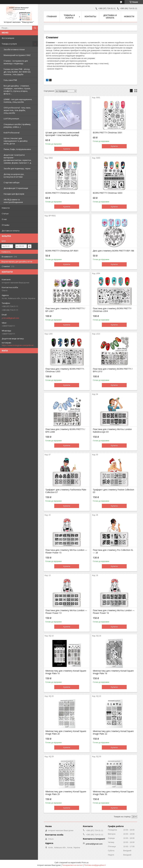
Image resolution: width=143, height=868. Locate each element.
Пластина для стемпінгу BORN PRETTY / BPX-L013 (113, 370)
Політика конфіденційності (95, 865)
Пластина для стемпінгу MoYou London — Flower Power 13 (66, 612)
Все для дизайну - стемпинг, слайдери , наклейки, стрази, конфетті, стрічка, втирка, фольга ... (17, 90)
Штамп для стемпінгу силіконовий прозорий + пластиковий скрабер (62, 134)
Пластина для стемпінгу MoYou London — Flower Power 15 (66, 551)
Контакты (90, 16)
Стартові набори (12, 182)
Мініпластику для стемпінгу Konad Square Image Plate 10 (66, 672)
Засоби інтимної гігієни (14, 49)
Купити (67, 149)
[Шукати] (35, 28)
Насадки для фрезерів (14, 194)
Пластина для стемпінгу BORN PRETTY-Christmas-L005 (65, 370)
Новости (6, 208)
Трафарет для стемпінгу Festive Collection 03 (113, 491)
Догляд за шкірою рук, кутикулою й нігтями (14, 175)
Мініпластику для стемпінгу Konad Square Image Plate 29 (66, 793)
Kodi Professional (12, 133)
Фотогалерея (8, 38)
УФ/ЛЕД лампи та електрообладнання (13, 201)
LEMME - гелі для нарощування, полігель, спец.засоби (18, 101)
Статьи (5, 214)
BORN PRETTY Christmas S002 (60, 193)
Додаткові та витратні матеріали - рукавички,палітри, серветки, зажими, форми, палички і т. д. (18, 159)
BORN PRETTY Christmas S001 (108, 133)
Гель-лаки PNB (10, 80)
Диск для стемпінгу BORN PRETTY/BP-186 (113, 251)
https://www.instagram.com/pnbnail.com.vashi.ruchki (19, 345)
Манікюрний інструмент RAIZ (17, 55)
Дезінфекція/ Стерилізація (16, 188)
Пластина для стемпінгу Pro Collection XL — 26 (113, 551)
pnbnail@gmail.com (10, 318)
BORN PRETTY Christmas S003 (108, 193)
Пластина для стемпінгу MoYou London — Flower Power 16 (114, 612)
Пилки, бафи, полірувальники (17, 149)
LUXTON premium (11, 119)
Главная (52, 16)
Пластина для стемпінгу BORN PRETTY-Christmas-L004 (112, 310)
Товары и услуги (9, 44)
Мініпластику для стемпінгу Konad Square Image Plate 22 (113, 732)
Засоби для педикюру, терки (17, 168)
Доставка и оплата (11, 231)
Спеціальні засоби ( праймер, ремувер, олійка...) (17, 126)
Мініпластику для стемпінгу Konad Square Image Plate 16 (113, 672)
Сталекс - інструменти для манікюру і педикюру (16, 62)
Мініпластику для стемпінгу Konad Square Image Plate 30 (113, 793)
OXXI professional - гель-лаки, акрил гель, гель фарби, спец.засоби (17, 110)
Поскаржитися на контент (72, 865)
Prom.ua (85, 863)
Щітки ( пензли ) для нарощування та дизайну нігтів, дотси (16, 141)
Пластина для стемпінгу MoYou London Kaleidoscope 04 (112, 431)
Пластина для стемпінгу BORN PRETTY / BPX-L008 (65, 431)
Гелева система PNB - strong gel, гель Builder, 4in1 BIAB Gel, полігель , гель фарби (17, 72)
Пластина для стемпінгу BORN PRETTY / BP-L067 (65, 310)
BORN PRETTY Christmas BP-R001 (62, 251)
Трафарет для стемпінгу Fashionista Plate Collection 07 (66, 491)
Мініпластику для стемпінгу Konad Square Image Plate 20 (66, 732)
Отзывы (6, 225)
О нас (4, 219)
